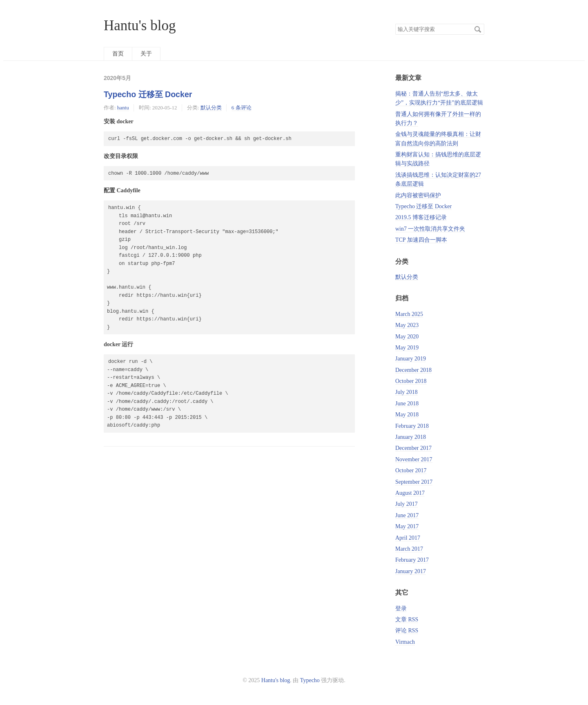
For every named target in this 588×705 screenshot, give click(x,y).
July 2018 (406, 392)
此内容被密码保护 (418, 195)
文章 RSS (407, 619)
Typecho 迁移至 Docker (148, 94)
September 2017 (414, 482)
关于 (146, 54)
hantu (123, 108)
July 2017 (406, 504)
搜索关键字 (395, 23)
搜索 (478, 29)
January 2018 (411, 437)
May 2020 (407, 337)
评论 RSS (407, 630)
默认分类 (211, 108)
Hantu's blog (140, 26)
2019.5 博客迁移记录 (421, 217)
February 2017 (412, 560)
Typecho (310, 680)
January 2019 (411, 359)
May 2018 (407, 415)
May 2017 (407, 526)
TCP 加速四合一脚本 (421, 240)
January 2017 (411, 571)
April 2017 (408, 538)
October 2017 (411, 470)
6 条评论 (242, 108)
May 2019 (407, 348)
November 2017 (414, 459)
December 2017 (413, 448)
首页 (118, 54)
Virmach (405, 642)
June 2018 (407, 404)
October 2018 (411, 381)
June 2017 (407, 515)
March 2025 (409, 314)
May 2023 (407, 325)
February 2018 (412, 426)
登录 (401, 608)
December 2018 (413, 370)
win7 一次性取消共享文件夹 (430, 229)
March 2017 (409, 549)
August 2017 (410, 493)
